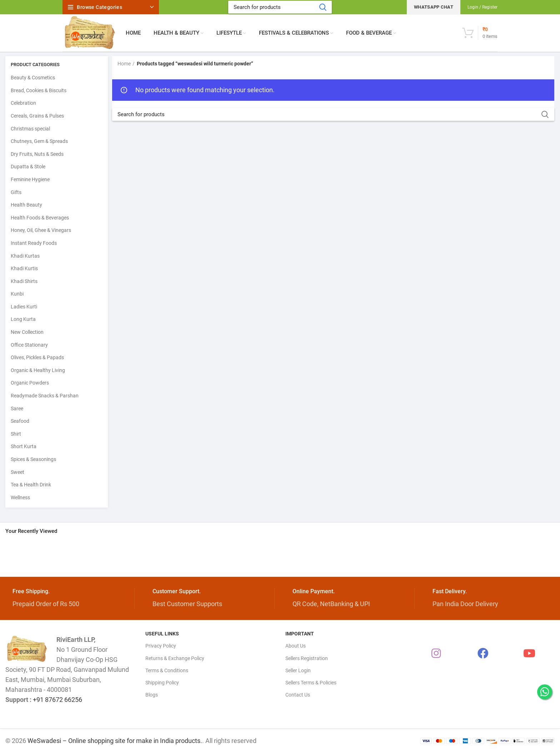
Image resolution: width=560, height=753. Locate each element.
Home (124, 64)
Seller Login (298, 670)
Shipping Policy (162, 683)
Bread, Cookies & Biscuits (39, 90)
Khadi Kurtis (24, 268)
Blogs (152, 695)
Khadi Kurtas (25, 256)
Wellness (20, 497)
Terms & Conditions (167, 670)
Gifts (16, 192)
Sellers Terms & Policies (311, 683)
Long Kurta (23, 319)
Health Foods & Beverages (40, 218)
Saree (17, 408)
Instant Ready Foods (34, 243)
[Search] (280, 7)
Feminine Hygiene (30, 179)
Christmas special (30, 129)
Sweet (17, 472)
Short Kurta (24, 446)
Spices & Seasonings (33, 459)
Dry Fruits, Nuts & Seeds (37, 154)
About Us (296, 646)
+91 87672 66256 (57, 700)
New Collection (27, 332)
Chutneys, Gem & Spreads (39, 141)
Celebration (23, 103)
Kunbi (17, 294)
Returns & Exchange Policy (175, 658)
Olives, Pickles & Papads (37, 357)
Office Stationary (29, 345)
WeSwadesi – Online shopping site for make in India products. (115, 741)
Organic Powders (30, 383)
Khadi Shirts (24, 281)
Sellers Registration (307, 658)
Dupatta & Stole (28, 167)
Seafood (20, 421)
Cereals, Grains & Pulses (37, 116)
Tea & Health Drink (31, 485)
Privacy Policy (161, 646)
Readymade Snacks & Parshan (45, 396)
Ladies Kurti (24, 307)
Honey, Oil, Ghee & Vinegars (41, 230)
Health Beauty (26, 205)
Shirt (16, 434)
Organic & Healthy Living (38, 370)
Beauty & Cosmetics (33, 78)
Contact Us (298, 695)
